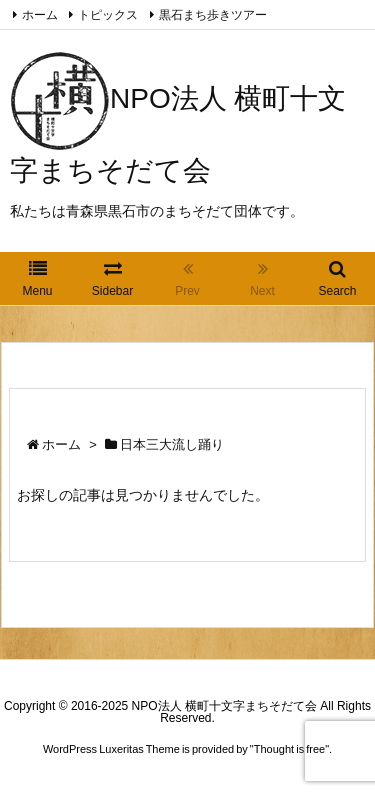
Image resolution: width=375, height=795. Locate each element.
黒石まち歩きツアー (213, 15)
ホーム (40, 15)
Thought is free (289, 749)
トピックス (108, 15)
